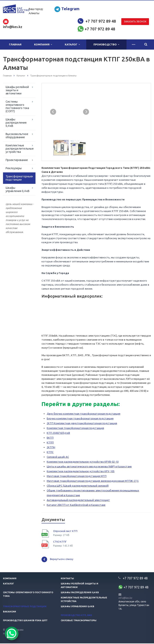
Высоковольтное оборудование (17, 136)
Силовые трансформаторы (79, 621)
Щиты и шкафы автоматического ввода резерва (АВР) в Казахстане (89, 467)
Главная (15, 44)
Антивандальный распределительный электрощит (78, 501)
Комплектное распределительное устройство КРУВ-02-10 (83, 462)
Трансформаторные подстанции (19, 178)
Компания (43, 44)
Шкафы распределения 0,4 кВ (16, 123)
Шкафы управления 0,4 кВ (18, 189)
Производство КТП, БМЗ (76, 616)
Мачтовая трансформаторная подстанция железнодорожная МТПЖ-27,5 (93, 481)
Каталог (72, 44)
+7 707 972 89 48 (101, 21)
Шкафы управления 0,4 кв (78, 607)
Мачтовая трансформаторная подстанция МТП (77, 477)
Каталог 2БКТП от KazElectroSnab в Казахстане (76, 505)
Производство (106, 44)
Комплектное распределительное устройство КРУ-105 (81, 472)
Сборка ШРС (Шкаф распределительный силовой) (78, 486)
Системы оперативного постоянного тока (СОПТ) (17, 106)
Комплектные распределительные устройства (20, 149)
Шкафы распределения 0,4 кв (80, 593)
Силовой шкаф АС (58, 457)
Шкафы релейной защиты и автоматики (17, 90)
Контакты (67, 579)
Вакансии (10, 612)
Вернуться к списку (57, 560)
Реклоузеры (14, 168)
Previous (53, 112)
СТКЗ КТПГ (60, 542)
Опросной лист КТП (65, 532)
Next (86, 112)
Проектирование (17, 160)
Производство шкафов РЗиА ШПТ (25, 621)
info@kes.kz (125, 598)
